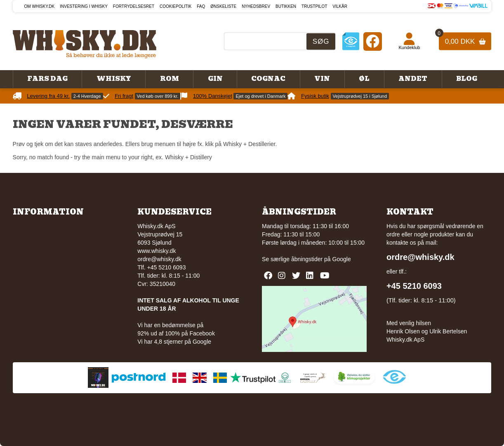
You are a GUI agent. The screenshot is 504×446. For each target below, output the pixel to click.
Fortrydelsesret (134, 6)
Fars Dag (47, 79)
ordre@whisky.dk (159, 259)
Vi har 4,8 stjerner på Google (174, 342)
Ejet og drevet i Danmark (260, 96)
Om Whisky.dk (40, 6)
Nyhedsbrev (256, 6)
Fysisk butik (315, 96)
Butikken (286, 6)
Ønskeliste (223, 6)
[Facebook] (373, 41)
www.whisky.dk (157, 251)
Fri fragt (124, 96)
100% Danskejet (213, 96)
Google (342, 259)
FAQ (201, 6)
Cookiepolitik (175, 6)
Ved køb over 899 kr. (158, 96)
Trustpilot (314, 6)
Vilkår (340, 6)
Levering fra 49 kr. (48, 96)
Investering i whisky (84, 6)
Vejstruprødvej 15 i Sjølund (360, 96)
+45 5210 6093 (414, 286)
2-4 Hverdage (87, 96)
